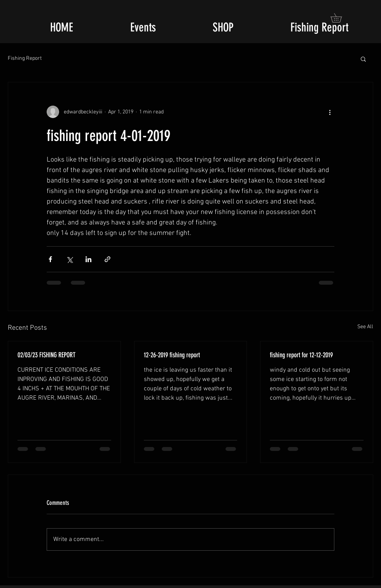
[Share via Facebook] (50, 259)
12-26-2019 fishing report (172, 355)
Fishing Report (25, 58)
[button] (341, 18)
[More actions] (330, 112)
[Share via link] (107, 259)
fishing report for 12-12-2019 (301, 355)
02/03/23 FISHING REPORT (46, 355)
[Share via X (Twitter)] (69, 259)
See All (365, 327)
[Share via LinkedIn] (88, 259)
